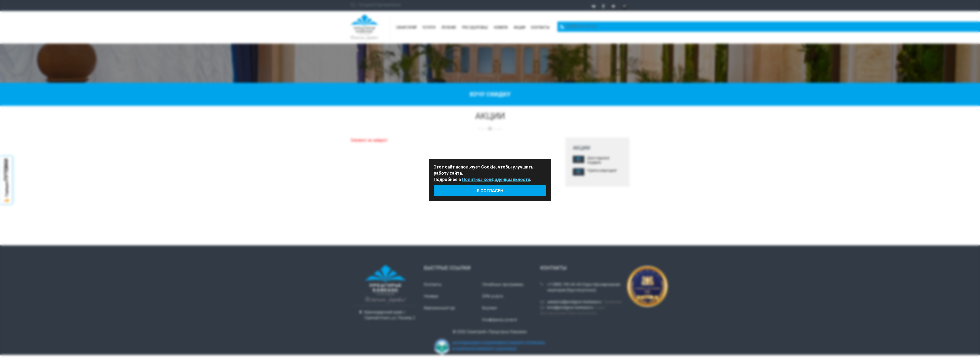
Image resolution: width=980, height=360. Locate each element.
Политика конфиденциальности (496, 179)
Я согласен (490, 191)
